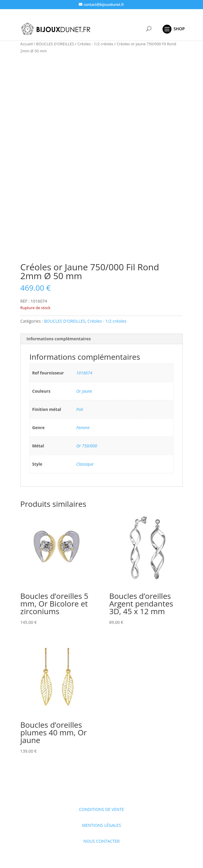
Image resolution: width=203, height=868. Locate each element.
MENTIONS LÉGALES (102, 825)
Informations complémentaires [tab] (59, 339)
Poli (80, 409)
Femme (83, 428)
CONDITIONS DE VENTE (102, 809)
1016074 (84, 373)
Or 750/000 (87, 446)
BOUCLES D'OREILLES (55, 44)
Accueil (27, 44)
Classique (85, 464)
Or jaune (84, 391)
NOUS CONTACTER (102, 841)
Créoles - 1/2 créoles (95, 44)
